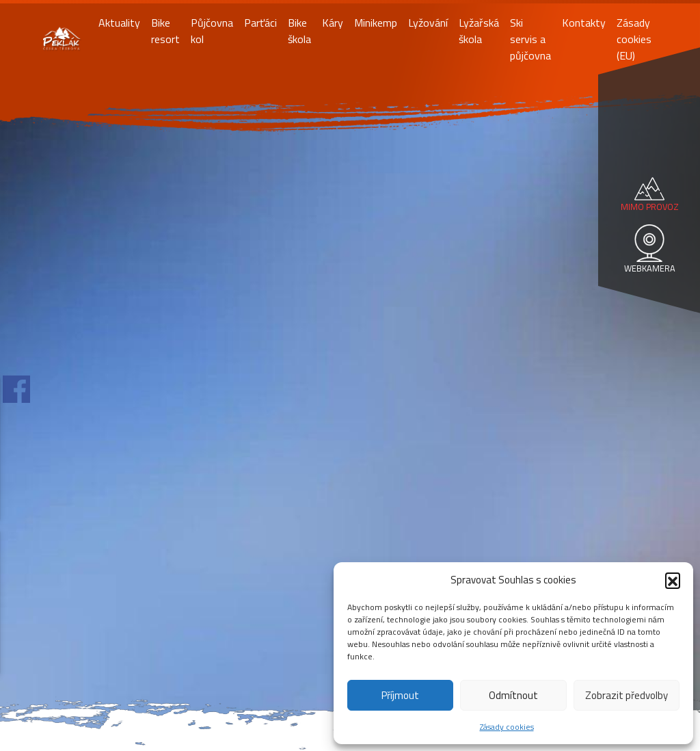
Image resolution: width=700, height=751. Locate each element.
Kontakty (584, 23)
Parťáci (260, 23)
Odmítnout (513, 695)
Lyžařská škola (479, 31)
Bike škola (299, 31)
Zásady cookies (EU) (634, 39)
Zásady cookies (507, 727)
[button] (673, 580)
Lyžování (428, 23)
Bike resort (165, 31)
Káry (333, 23)
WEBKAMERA (650, 268)
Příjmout (400, 695)
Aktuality (119, 23)
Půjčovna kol (212, 31)
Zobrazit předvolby (627, 695)
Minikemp (376, 23)
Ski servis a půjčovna (530, 39)
